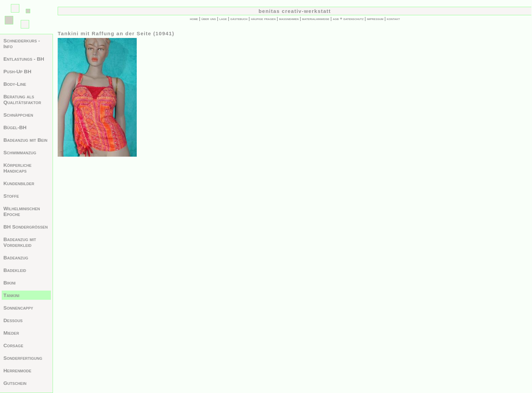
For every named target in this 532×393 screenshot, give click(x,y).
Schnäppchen (18, 115)
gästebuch (239, 19)
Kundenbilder (19, 183)
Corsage (13, 345)
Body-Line (15, 84)
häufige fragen (263, 19)
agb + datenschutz (348, 19)
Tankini (11, 295)
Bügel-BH (15, 127)
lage (223, 19)
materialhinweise (316, 19)
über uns (208, 19)
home (194, 19)
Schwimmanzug (20, 152)
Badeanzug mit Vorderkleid (20, 242)
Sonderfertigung (23, 358)
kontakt (393, 19)
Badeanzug (16, 258)
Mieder (11, 333)
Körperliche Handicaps (17, 168)
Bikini (9, 283)
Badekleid (15, 270)
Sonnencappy (18, 308)
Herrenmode (17, 370)
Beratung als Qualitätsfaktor (22, 99)
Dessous (13, 320)
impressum (375, 19)
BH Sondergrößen (26, 227)
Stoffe (11, 196)
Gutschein (15, 383)
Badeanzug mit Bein (25, 140)
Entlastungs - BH (24, 59)
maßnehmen (289, 19)
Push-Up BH (17, 71)
